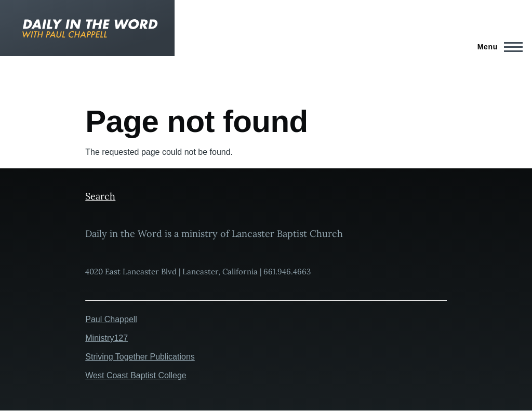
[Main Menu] (497, 47)
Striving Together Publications (140, 357)
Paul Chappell (111, 319)
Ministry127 (107, 338)
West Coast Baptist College (136, 375)
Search (100, 196)
